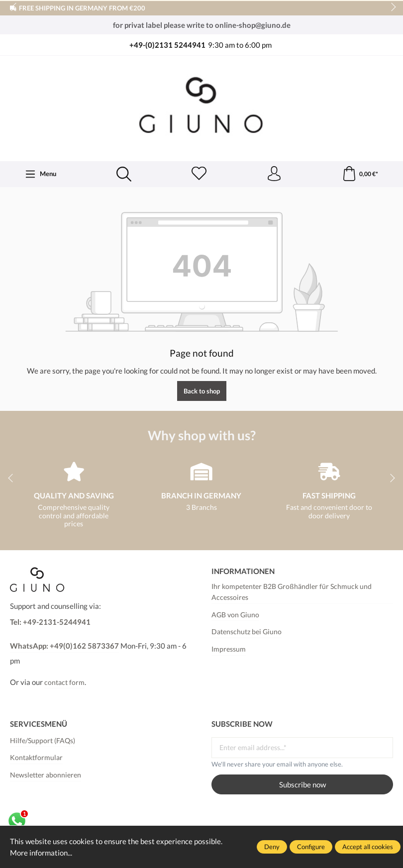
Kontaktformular (36, 758)
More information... (41, 853)
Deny (272, 847)
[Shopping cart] (360, 174)
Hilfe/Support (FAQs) (43, 741)
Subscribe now (302, 784)
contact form (64, 682)
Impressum (229, 649)
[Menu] (41, 174)
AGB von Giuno (235, 615)
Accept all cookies (368, 847)
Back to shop (202, 391)
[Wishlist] (199, 174)
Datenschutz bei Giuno (247, 632)
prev (15, 7)
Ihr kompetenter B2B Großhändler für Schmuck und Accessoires (292, 592)
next (391, 7)
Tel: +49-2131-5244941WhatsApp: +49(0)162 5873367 (64, 634)
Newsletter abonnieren (46, 775)
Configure (311, 847)
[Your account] (274, 174)
